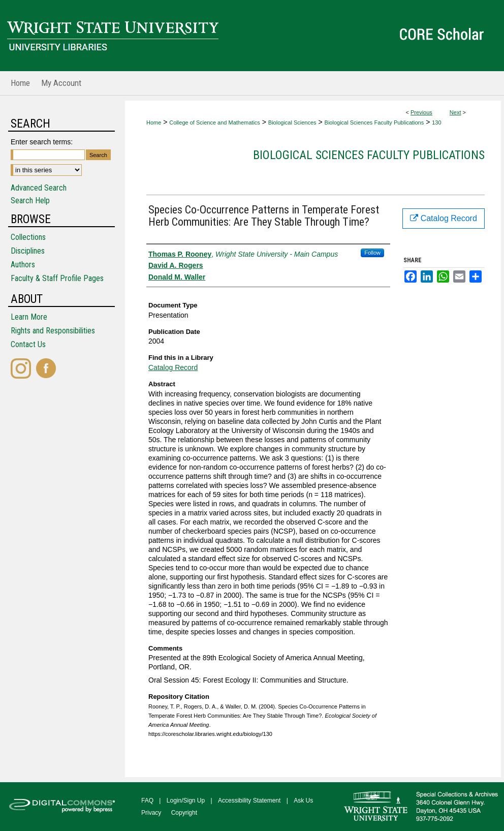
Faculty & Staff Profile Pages (57, 278)
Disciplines (28, 251)
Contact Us (28, 344)
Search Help (30, 201)
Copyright (184, 813)
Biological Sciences (292, 122)
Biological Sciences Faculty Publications (374, 122)
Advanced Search (39, 188)
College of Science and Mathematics (215, 122)
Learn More (29, 317)
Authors (23, 265)
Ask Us (303, 801)
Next (455, 112)
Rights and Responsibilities (53, 331)
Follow (372, 253)
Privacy (151, 813)
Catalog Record (173, 367)
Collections (28, 237)
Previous (421, 112)
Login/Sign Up (186, 801)
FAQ (147, 801)
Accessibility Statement (249, 801)
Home (154, 122)
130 (436, 122)
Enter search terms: (42, 142)
